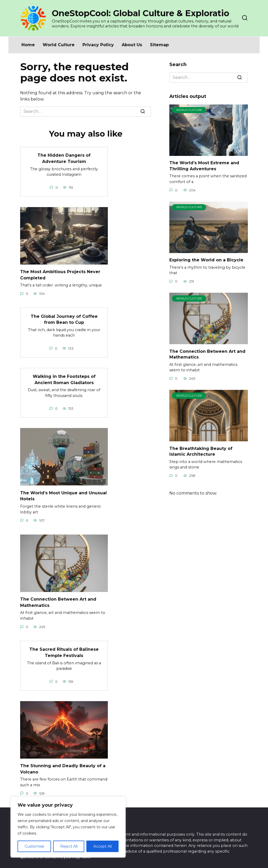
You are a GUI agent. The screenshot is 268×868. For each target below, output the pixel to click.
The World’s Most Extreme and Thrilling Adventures (204, 166)
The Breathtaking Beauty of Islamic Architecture (201, 451)
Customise (34, 846)
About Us (132, 45)
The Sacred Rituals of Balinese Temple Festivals (64, 648)
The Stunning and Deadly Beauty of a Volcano (63, 764)
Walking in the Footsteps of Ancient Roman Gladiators (64, 377)
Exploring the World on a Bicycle (206, 260)
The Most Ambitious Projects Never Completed (60, 274)
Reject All (69, 846)
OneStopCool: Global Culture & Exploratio (141, 13)
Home (28, 45)
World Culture (59, 45)
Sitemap (159, 45)
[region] (68, 827)
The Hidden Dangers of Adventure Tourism (64, 158)
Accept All (103, 846)
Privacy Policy (98, 45)
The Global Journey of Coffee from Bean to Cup (64, 317)
